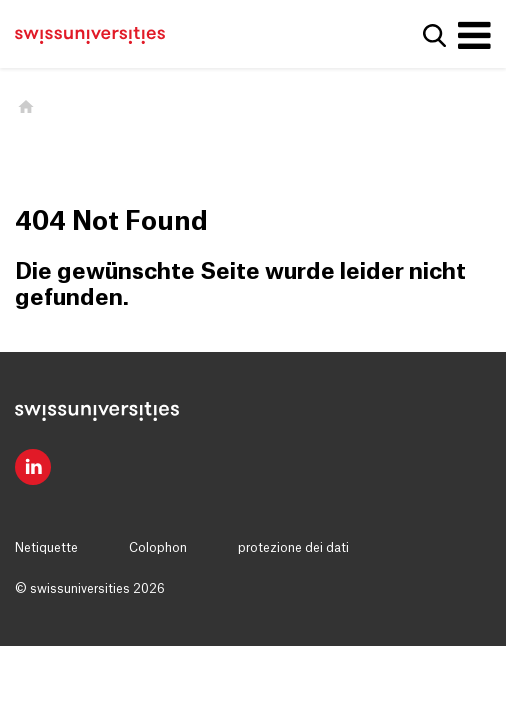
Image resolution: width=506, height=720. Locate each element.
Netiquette (46, 548)
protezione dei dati (293, 548)
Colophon (158, 548)
